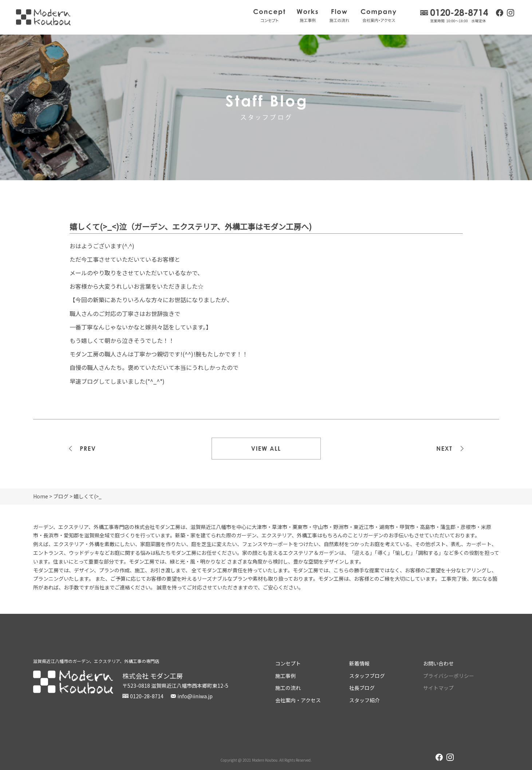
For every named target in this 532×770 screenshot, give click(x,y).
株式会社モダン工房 (43, 17)
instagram (511, 13)
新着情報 (359, 663)
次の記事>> (445, 449)
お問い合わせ (438, 663)
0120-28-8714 (454, 16)
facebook (500, 13)
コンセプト (269, 16)
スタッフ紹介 (364, 700)
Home (41, 496)
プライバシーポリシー (449, 676)
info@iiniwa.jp (195, 696)
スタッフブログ (367, 676)
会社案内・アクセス (379, 16)
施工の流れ (339, 16)
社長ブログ (362, 688)
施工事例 (307, 16)
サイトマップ (438, 688)
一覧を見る (266, 449)
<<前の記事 (88, 449)
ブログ (61, 496)
